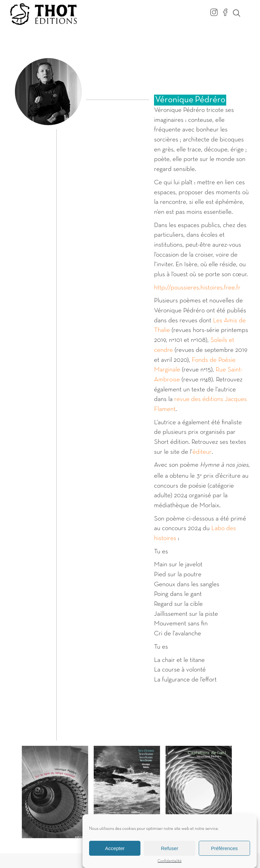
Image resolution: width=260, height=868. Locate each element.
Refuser (170, 852)
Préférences (224, 852)
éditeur (202, 452)
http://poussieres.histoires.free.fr (197, 288)
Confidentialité (170, 864)
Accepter (115, 852)
